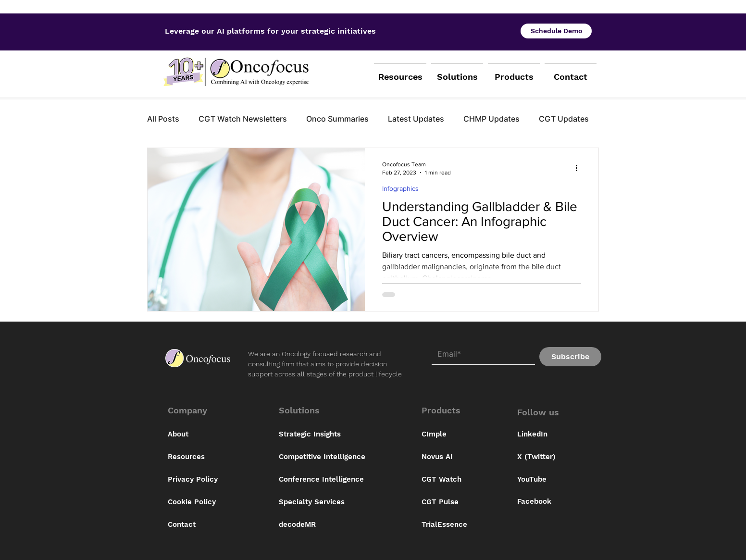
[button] (200, 411)
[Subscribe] (570, 357)
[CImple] (469, 435)
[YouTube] (542, 480)
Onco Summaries (337, 119)
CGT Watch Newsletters (243, 119)
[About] (202, 435)
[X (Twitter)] (542, 457)
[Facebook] (542, 502)
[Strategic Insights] (327, 435)
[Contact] (202, 525)
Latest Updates (416, 119)
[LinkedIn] (542, 435)
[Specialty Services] (327, 502)
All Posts (163, 119)
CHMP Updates (491, 119)
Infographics (400, 188)
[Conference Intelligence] (327, 480)
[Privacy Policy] (202, 480)
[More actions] (580, 168)
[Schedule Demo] (556, 31)
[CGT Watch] (469, 480)
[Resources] (202, 457)
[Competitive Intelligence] (327, 457)
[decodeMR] (327, 525)
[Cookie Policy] (202, 502)
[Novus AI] (469, 457)
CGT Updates (564, 119)
